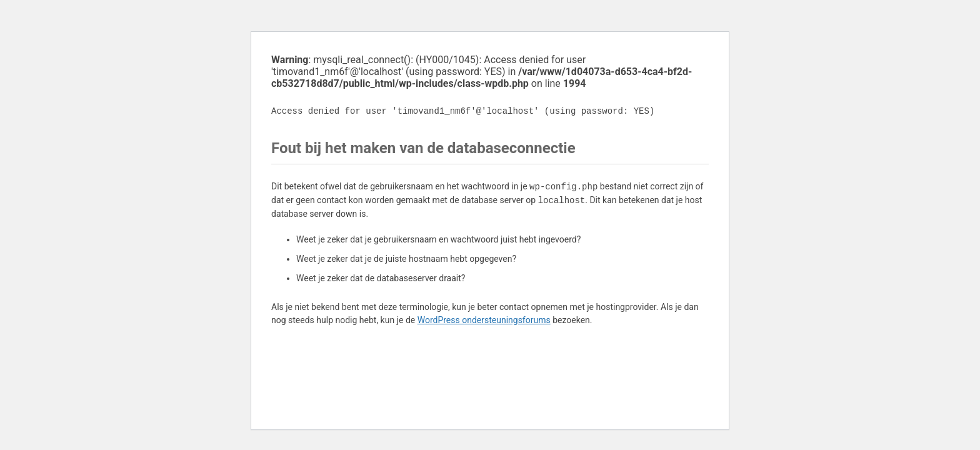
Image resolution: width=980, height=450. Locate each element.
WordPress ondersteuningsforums (484, 320)
